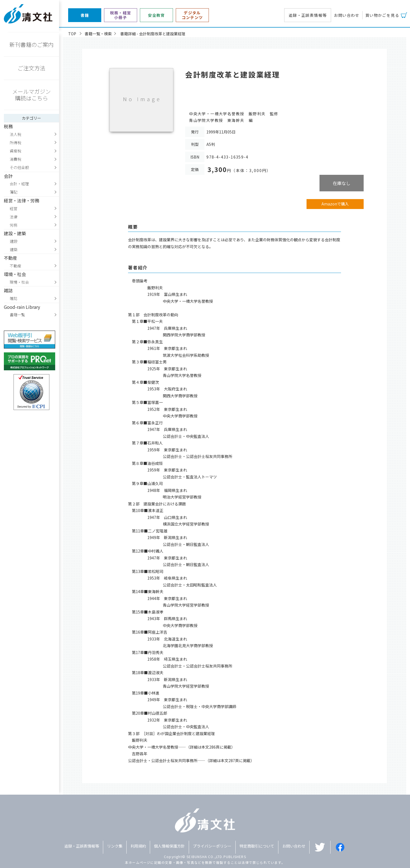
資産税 (15, 151)
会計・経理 (19, 184)
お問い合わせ (347, 15)
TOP (72, 34)
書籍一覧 (17, 315)
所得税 (15, 143)
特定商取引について (257, 846)
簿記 (14, 192)
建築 (14, 250)
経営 (14, 208)
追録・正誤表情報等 (308, 15)
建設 (14, 241)
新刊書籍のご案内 (31, 45)
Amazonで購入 (335, 204)
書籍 (85, 15)
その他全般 (19, 167)
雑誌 (14, 298)
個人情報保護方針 (169, 846)
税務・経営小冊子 (121, 15)
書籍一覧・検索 (98, 34)
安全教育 (156, 15)
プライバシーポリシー (212, 846)
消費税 (15, 159)
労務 (14, 225)
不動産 (15, 266)
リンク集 (115, 846)
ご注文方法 (31, 68)
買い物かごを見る (382, 15)
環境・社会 (19, 282)
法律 (14, 217)
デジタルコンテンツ (192, 15)
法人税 (15, 134)
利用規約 (138, 846)
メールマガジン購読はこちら (31, 95)
